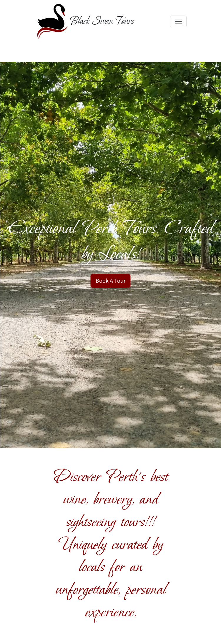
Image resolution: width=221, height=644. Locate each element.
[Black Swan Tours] (84, 21)
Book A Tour (111, 281)
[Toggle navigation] (178, 21)
